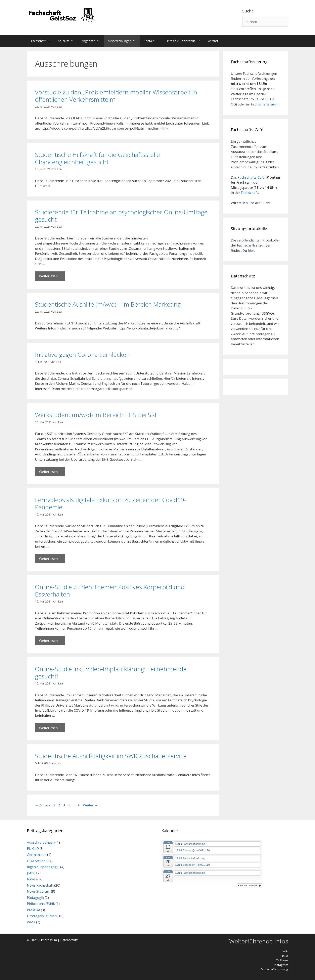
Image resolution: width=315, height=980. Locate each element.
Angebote (93, 41)
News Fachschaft (40, 885)
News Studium (39, 891)
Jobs (30, 873)
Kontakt (153, 41)
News (31, 879)
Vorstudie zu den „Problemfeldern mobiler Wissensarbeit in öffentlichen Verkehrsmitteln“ (116, 96)
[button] (50, 41)
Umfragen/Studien (42, 916)
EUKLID (33, 849)
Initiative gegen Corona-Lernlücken (82, 354)
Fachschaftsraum (265, 104)
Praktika (34, 910)
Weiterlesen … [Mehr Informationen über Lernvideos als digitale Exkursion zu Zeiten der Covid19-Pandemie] (50, 559)
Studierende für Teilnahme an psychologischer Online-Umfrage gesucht (121, 216)
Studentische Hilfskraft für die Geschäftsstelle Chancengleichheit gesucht (97, 158)
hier (251, 250)
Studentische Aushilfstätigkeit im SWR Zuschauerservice (111, 756)
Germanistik (37, 855)
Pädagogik (35, 898)
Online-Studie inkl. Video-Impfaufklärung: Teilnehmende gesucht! (111, 673)
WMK (31, 922)
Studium (68, 41)
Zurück (43, 805)
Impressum (49, 940)
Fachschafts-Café (251, 177)
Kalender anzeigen (249, 886)
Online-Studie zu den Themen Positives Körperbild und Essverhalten (110, 591)
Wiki (285, 951)
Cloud (284, 956)
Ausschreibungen (124, 41)
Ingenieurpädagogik (43, 867)
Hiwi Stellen (36, 861)
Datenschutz (69, 940)
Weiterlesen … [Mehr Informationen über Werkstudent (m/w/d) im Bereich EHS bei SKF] (50, 472)
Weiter (90, 805)
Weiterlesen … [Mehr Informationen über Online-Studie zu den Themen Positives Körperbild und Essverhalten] (50, 641)
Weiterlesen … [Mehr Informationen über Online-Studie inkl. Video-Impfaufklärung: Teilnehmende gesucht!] (50, 728)
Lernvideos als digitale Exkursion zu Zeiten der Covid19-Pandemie (110, 503)
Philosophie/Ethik (41, 904)
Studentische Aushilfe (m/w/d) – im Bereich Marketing (108, 304)
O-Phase (282, 960)
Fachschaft (42, 41)
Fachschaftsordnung (274, 969)
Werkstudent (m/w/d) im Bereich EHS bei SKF (96, 415)
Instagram (281, 965)
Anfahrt (213, 41)
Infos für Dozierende (186, 41)
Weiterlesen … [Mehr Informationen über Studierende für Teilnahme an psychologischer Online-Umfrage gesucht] (50, 276)
